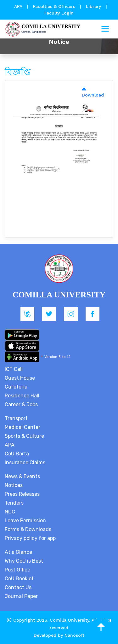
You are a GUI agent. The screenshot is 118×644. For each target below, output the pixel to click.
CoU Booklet (19, 579)
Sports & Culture (24, 436)
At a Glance (18, 552)
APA (19, 6)
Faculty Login (59, 13)
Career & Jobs (21, 404)
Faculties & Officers (54, 6)
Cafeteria (16, 387)
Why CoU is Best (24, 561)
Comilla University (69, 620)
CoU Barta (17, 454)
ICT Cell (14, 369)
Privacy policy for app (30, 538)
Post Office (17, 570)
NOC (10, 512)
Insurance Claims (25, 463)
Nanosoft (74, 635)
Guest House (20, 378)
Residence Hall (22, 396)
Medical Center (22, 427)
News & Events (22, 476)
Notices (14, 485)
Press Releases (22, 494)
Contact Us (18, 587)
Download (93, 92)
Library (94, 6)
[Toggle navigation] (105, 29)
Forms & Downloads (28, 529)
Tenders (14, 503)
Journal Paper (21, 596)
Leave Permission (25, 521)
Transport (16, 418)
